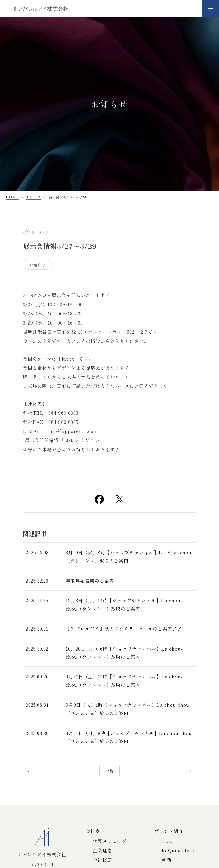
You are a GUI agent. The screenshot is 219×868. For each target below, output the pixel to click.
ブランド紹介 (169, 831)
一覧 (109, 771)
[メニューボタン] (210, 9)
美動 (166, 860)
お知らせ (34, 197)
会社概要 (102, 860)
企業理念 (102, 850)
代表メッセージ (110, 841)
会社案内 (95, 831)
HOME (12, 197)
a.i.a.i (168, 841)
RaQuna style (178, 850)
